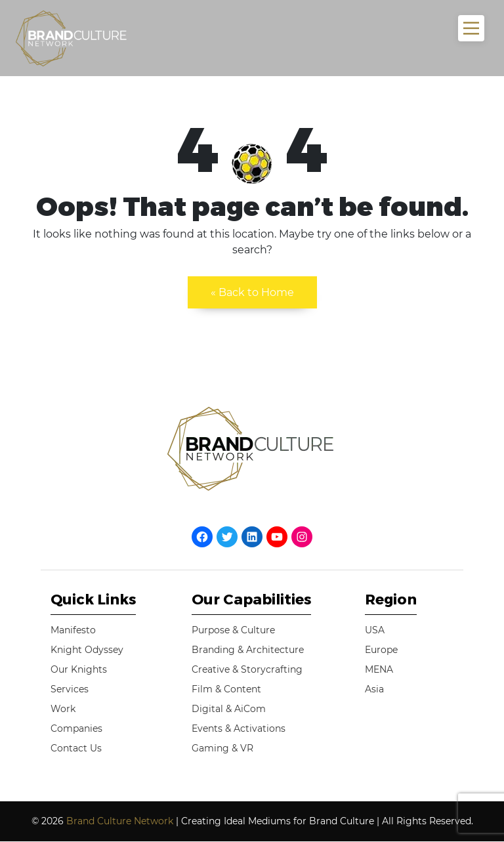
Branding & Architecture (248, 650)
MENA (379, 669)
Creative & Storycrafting (247, 669)
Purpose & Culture (233, 630)
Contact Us (76, 748)
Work (63, 709)
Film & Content (226, 689)
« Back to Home (252, 292)
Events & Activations (239, 728)
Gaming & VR (222, 748)
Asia (374, 689)
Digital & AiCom (229, 709)
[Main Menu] (471, 28)
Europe (381, 650)
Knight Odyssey (87, 650)
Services (70, 689)
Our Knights (79, 669)
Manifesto (73, 630)
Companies (76, 728)
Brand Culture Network (120, 821)
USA (375, 630)
